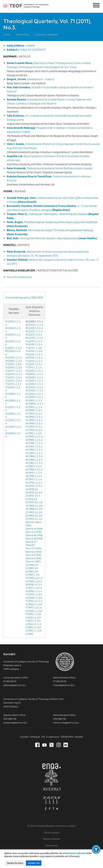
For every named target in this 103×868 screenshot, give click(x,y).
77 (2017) (9, 364)
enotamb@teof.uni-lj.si (15, 723)
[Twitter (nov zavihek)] (52, 745)
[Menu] (96, 6)
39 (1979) (30, 473)
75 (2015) (10, 371)
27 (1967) (30, 512)
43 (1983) (30, 460)
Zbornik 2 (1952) (33, 558)
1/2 (36, 414)
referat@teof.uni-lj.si (64, 685)
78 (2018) (10, 361)
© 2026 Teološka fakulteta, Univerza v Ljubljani (52, 826)
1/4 (36, 489)
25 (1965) (30, 519)
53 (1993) (30, 427)
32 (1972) (30, 496)
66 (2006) (10, 414)
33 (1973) (30, 493)
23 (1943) (30, 568)
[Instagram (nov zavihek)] (59, 745)
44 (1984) (30, 456)
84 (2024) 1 (11, 328)
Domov (7, 35)
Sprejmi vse (34, 863)
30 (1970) (30, 502)
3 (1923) (29, 634)
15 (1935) (30, 594)
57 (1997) (30, 414)
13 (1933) (30, 601)
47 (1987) (30, 447)
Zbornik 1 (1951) (33, 562)
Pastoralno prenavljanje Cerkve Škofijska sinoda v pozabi (50, 168)
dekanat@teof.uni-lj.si (15, 685)
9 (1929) (29, 614)
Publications (23, 35)
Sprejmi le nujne (15, 863)
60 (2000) (30, 404)
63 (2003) (10, 433)
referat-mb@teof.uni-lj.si (66, 723)
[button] (96, 849)
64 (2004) (10, 427)
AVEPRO (52, 780)
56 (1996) (30, 417)
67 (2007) (10, 407)
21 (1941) (30, 575)
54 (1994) (30, 423)
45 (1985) (30, 453)
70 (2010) (10, 387)
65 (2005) (10, 420)
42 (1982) (30, 463)
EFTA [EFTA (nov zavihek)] (52, 803)
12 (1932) (30, 604)
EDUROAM (67, 737)
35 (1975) (30, 486)
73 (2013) (10, 377)
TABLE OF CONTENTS (26, 50)
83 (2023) (30, 328)
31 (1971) (29, 499)
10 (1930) (30, 611)
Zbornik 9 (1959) (33, 532)
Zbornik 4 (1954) (34, 552)
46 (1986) (30, 450)
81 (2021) (9, 348)
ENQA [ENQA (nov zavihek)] (52, 766)
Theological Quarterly (47, 35)
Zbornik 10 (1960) (34, 529)
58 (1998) (30, 410)
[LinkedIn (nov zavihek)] (66, 745)
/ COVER (21, 46)
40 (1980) (30, 470)
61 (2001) (30, 401)
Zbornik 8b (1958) (34, 535)
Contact (24, 737)
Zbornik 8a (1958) (34, 539)
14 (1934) (30, 598)
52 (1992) (30, 430)
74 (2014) (10, 374)
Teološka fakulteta (29, 6)
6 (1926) (29, 624)
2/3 (38, 440)
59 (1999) (30, 407)
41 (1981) (30, 466)
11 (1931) (29, 608)
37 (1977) (30, 479)
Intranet (79, 737)
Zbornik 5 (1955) (33, 548)
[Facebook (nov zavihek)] (37, 745)
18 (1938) (30, 585)
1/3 (36, 496)
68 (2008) (10, 401)
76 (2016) (10, 368)
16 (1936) (30, 591)
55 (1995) (30, 420)
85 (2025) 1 (10, 322)
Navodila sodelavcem (19, 277)
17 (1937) (30, 588)
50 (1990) (30, 437)
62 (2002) (30, 397)
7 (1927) (29, 621)
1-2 (36, 427)
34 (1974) (30, 489)
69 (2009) (10, 394)
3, (19, 348)
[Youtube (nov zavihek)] (44, 745)
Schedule (35, 737)
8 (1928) (29, 618)
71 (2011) (9, 384)
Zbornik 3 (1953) (33, 555)
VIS (43, 737)
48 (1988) (30, 443)
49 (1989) (30, 440)
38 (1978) (30, 476)
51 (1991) (30, 433)
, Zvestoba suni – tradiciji (31, 79)
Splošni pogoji (52, 832)
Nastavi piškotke (52, 839)
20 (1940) (30, 578)
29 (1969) (30, 506)
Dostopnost (52, 845)
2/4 (38, 575)
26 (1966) (30, 516)
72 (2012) (10, 381)
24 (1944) (30, 565)
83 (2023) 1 (10, 335)
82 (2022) (10, 341)
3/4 (20, 364)
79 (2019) (10, 358)
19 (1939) (30, 581)
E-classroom (53, 737)
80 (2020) (10, 351)
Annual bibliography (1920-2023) (24, 297)
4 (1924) (29, 631)
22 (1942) (30, 572)
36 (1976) (30, 483)
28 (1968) (30, 509)
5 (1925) (29, 627)
